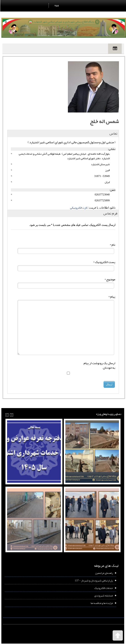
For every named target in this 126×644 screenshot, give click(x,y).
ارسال (109, 384)
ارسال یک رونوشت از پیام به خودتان (99, 365)
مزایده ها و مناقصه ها (101, 603)
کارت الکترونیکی (78, 208)
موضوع (110, 279)
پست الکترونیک (104, 262)
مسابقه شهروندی (103, 595)
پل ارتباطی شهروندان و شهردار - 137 (94, 580)
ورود (56, 5)
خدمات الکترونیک (103, 588)
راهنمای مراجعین (104, 573)
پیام (112, 296)
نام (112, 245)
